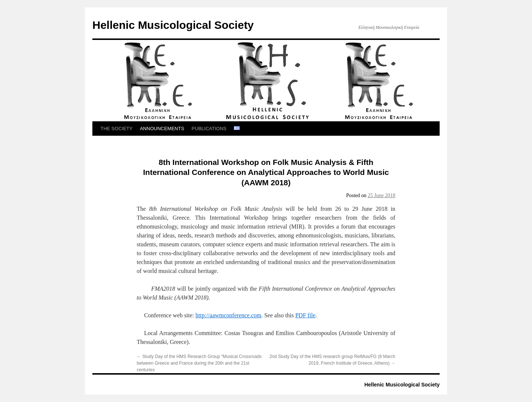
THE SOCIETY (117, 129)
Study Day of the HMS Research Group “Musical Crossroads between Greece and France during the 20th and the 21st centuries (199, 363)
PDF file (305, 315)
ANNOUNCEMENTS (162, 129)
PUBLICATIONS (209, 129)
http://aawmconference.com (228, 315)
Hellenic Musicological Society (173, 25)
